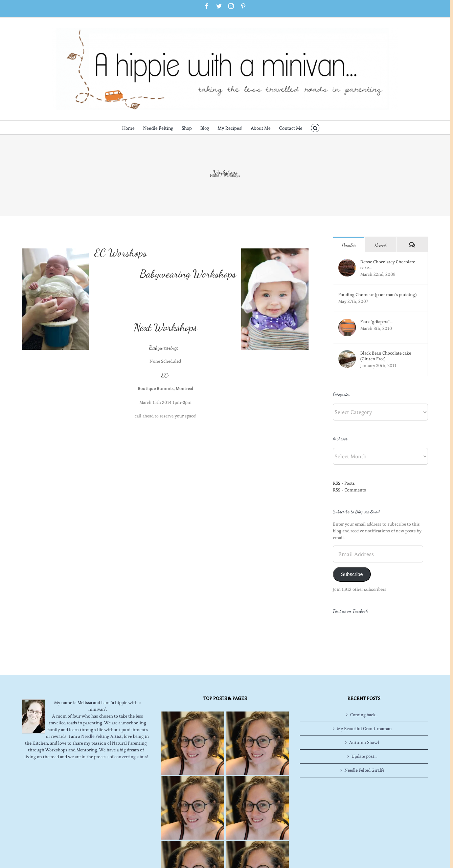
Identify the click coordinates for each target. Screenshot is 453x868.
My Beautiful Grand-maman (364, 701)
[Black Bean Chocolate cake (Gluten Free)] (347, 353)
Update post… (364, 729)
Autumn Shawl (364, 715)
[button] (315, 127)
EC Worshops (121, 253)
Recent (381, 245)
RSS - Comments (349, 490)
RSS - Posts (344, 483)
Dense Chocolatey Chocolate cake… (388, 265)
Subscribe (352, 574)
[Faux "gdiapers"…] (347, 322)
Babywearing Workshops (188, 274)
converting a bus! (131, 729)
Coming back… (364, 687)
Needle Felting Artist (101, 709)
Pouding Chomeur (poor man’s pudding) (377, 295)
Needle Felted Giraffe (364, 743)
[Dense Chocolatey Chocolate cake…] (347, 262)
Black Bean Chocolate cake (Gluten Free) (386, 356)
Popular (349, 245)
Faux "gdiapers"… (376, 322)
